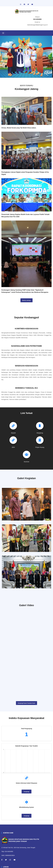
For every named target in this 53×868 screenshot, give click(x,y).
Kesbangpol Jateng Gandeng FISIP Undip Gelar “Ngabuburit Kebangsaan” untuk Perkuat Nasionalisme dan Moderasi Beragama (25, 291)
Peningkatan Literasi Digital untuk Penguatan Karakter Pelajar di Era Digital (25, 173)
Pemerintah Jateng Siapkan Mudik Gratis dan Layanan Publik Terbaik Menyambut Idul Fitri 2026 (25, 216)
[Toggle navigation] (3, 33)
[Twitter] (6, 860)
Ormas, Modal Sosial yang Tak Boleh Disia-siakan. (19, 128)
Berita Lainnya (27, 300)
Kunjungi (26, 792)
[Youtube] (15, 860)
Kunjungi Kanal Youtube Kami (26, 703)
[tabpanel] (26, 57)
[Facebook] (2, 860)
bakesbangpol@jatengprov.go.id (37, 25)
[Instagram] (10, 860)
